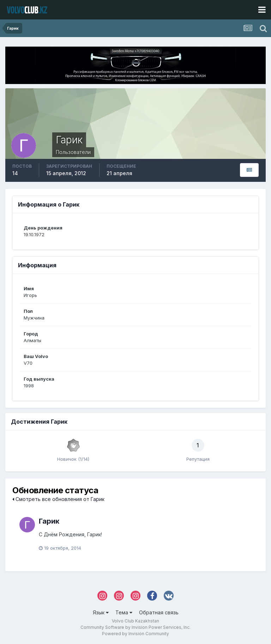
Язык (101, 612)
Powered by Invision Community (135, 634)
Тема (124, 612)
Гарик (49, 521)
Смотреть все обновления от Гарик (58, 499)
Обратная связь (159, 612)
